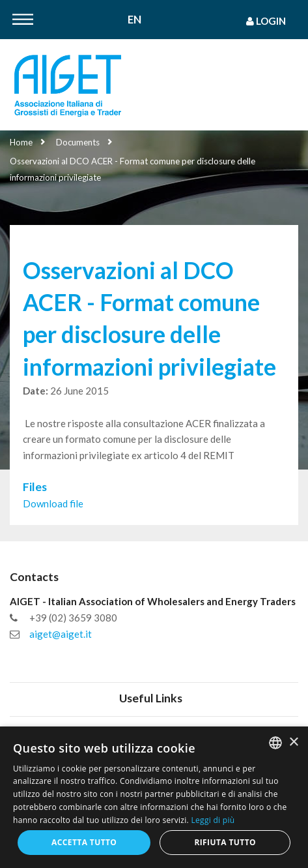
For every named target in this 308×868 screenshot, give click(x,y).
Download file (53, 503)
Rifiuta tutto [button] (225, 842)
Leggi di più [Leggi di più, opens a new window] (213, 820)
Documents (78, 142)
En (134, 20)
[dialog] (154, 797)
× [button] (293, 742)
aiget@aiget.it (61, 634)
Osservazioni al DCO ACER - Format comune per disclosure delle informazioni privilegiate (133, 169)
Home (21, 142)
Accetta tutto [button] (84, 842)
